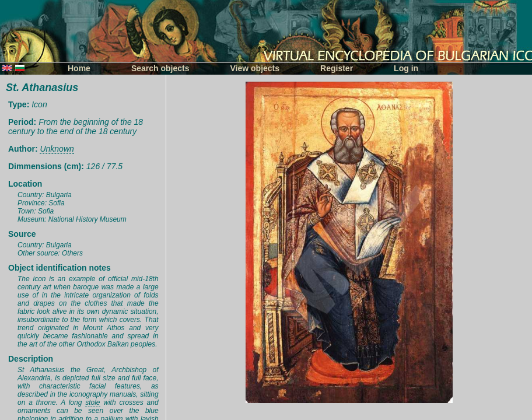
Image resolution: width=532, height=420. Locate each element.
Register (337, 68)
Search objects (160, 68)
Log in (406, 68)
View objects (255, 68)
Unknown (57, 149)
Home (79, 68)
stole (92, 402)
